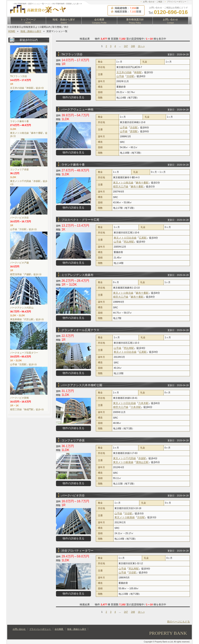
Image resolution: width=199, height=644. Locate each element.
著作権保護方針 (135, 21)
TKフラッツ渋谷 (72, 54)
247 (126, 46)
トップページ (28, 21)
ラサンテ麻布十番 (73, 165)
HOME (12, 31)
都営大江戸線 (121, 186)
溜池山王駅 (142, 462)
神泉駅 (138, 72)
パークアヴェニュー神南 (77, 109)
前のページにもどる (178, 622)
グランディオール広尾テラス (80, 330)
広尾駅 (143, 238)
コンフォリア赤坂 (73, 440)
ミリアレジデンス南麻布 (77, 275)
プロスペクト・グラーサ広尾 (80, 220)
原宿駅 (134, 131)
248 (133, 46)
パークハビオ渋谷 (73, 495)
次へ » (141, 46)
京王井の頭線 (124, 72)
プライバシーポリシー (177, 2)
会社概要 (99, 21)
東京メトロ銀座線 (123, 462)
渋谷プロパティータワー (77, 551)
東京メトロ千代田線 (124, 458)
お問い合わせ (170, 21)
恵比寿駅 (129, 242)
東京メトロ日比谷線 (125, 238)
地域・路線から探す (64, 21)
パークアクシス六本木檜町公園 (82, 385)
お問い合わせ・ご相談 (153, 2)
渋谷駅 (130, 76)
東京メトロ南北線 (123, 183)
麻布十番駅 (142, 183)
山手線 (120, 76)
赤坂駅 (142, 458)
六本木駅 (143, 403)
